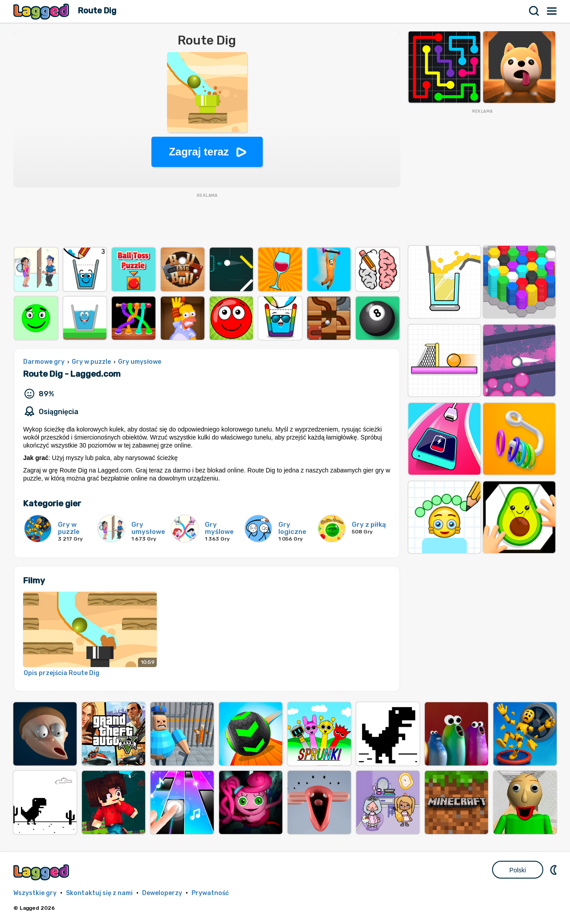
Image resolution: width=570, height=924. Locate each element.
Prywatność (210, 893)
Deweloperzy (162, 893)
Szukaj (534, 11)
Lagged (42, 11)
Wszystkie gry (35, 893)
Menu (552, 11)
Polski (518, 870)
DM (554, 870)
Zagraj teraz (199, 152)
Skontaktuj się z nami (99, 893)
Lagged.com (42, 872)
